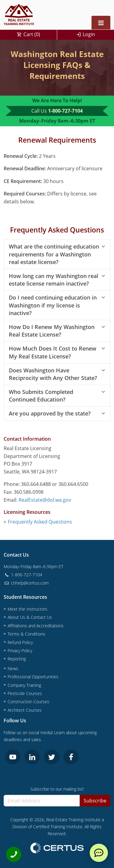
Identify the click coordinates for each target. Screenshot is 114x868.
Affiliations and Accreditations (36, 626)
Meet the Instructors (28, 609)
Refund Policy (20, 642)
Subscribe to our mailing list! (57, 789)
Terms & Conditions (26, 634)
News (13, 668)
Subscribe (95, 801)
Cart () (32, 34)
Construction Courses (28, 702)
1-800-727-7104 (65, 111)
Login (89, 34)
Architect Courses (25, 710)
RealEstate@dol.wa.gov (45, 500)
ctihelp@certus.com (26, 583)
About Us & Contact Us (30, 617)
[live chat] (99, 853)
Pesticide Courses (25, 693)
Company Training (24, 685)
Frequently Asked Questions (40, 522)
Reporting (17, 659)
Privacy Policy (20, 651)
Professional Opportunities (33, 677)
